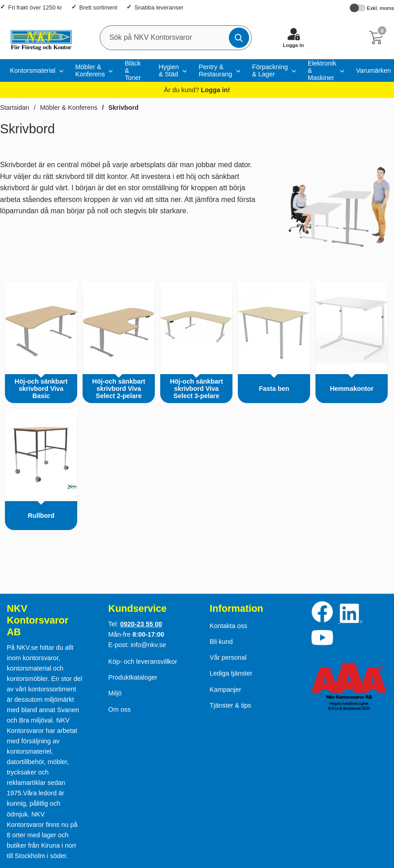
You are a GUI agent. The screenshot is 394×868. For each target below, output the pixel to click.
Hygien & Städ (169, 70)
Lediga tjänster (231, 673)
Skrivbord (123, 108)
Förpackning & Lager (270, 70)
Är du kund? (197, 90)
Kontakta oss (229, 626)
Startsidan (15, 108)
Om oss (120, 709)
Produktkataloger (133, 677)
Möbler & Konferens (90, 70)
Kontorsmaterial (33, 70)
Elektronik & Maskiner (322, 70)
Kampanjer (226, 690)
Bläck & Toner (133, 70)
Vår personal (228, 657)
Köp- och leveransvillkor (143, 662)
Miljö (115, 693)
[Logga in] (293, 38)
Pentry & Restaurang (215, 70)
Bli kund (221, 642)
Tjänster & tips (231, 705)
